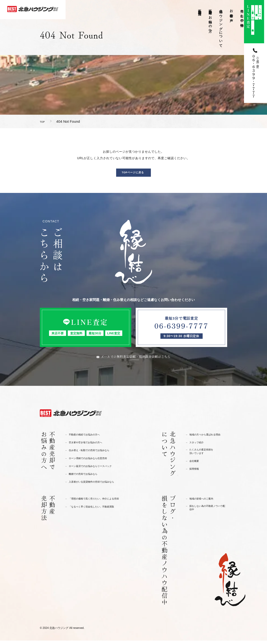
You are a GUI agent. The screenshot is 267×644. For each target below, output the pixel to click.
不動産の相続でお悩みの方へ (88, 438)
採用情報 (195, 474)
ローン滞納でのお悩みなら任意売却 (92, 462)
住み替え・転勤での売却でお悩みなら (93, 454)
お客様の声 (231, 12)
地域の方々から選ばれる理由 (208, 438)
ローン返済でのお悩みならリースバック (95, 470)
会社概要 (195, 466)
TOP (44, 121)
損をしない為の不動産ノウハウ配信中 (208, 512)
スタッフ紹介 (198, 446)
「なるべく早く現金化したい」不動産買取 (96, 510)
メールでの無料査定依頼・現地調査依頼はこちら (136, 360)
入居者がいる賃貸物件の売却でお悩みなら (96, 485)
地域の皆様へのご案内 (204, 502)
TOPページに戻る (133, 174)
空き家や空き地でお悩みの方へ (89, 446)
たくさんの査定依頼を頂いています (204, 456)
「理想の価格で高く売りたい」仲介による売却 (99, 502)
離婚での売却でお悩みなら (86, 477)
